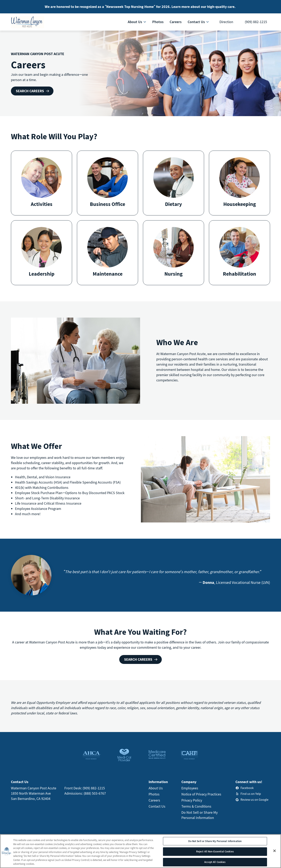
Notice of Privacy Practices (201, 794)
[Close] (275, 851)
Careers (154, 800)
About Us (156, 788)
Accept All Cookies (215, 862)
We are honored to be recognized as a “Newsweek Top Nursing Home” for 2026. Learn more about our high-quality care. (140, 7)
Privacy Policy (192, 800)
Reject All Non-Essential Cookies (215, 851)
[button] (42, 183)
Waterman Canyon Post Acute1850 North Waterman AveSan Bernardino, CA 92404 (34, 793)
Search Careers (30, 91)
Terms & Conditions (196, 806)
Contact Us (157, 806)
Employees (190, 788)
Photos (154, 794)
